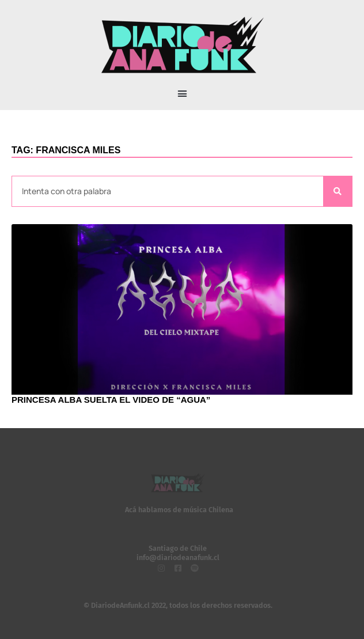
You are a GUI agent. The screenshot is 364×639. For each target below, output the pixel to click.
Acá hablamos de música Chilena (179, 510)
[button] (182, 94)
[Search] (338, 192)
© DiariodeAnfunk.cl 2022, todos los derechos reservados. (178, 605)
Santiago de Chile (178, 548)
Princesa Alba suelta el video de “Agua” (111, 400)
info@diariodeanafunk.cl (178, 557)
